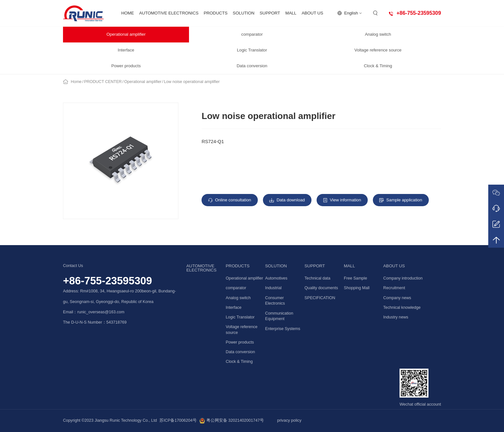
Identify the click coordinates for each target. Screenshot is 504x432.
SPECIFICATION (320, 298)
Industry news (396, 317)
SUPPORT (270, 13)
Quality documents (321, 288)
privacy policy (289, 420)
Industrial (273, 288)
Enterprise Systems (283, 329)
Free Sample (355, 278)
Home (76, 82)
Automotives (276, 278)
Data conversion (252, 66)
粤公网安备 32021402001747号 (232, 421)
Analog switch (378, 34)
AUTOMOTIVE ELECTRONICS (169, 13)
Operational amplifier (126, 34)
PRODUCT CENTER (103, 82)
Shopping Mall (357, 288)
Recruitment (394, 288)
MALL (291, 13)
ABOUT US (312, 13)
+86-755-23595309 (108, 281)
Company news (397, 298)
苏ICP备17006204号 (178, 420)
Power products (126, 66)
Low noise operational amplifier (192, 82)
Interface (126, 50)
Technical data (317, 278)
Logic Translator (252, 50)
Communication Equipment (279, 316)
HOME (128, 13)
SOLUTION (243, 13)
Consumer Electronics (275, 301)
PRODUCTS (216, 13)
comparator (252, 34)
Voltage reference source (378, 50)
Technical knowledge (402, 308)
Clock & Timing (378, 66)
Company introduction (403, 278)
